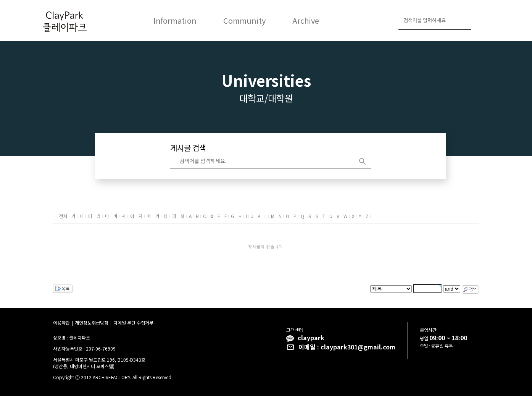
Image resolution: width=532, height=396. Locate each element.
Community (244, 20)
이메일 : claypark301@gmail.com (347, 347)
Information (175, 20)
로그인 (480, 21)
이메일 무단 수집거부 (133, 322)
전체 (63, 216)
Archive (306, 20)
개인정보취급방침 (92, 322)
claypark (311, 338)
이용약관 (61, 322)
